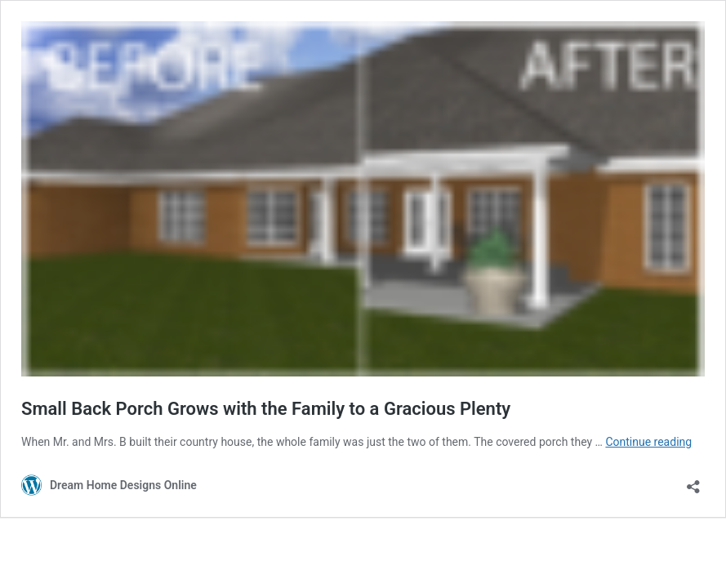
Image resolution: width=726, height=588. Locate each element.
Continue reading (648, 442)
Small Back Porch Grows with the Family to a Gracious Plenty (266, 409)
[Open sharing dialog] (693, 481)
